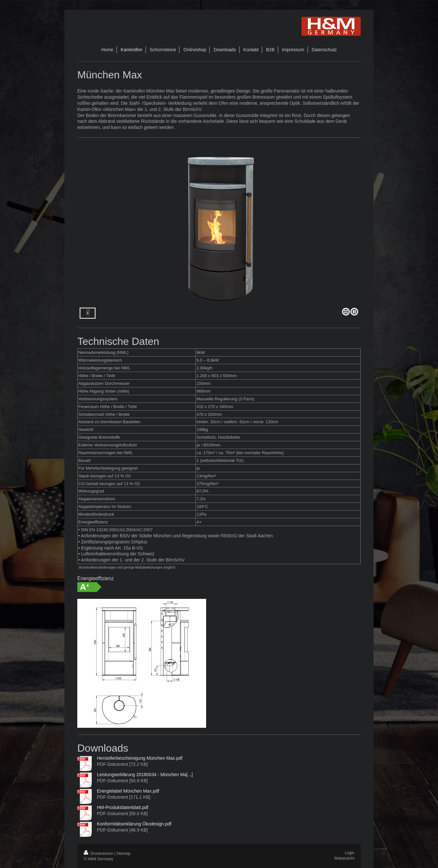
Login (350, 853)
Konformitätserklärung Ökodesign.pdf (134, 824)
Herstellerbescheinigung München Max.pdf (140, 758)
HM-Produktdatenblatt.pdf (123, 807)
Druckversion (99, 853)
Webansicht (344, 858)
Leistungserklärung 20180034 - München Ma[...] (145, 775)
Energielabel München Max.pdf (128, 791)
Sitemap (123, 853)
